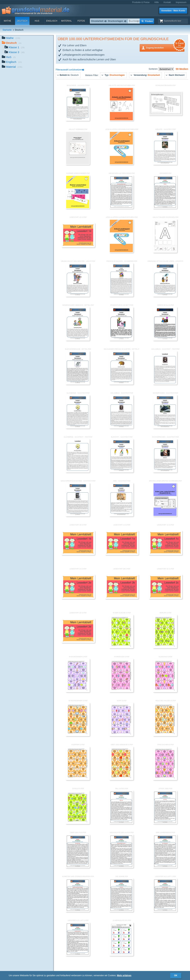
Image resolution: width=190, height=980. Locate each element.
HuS (37, 21)
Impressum (181, 2)
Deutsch (22, 21)
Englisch (52, 21)
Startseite (7, 30)
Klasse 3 (15, 53)
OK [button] (176, 975)
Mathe (7, 21)
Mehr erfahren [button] (124, 975)
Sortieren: (154, 69)
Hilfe (157, 2)
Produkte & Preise (141, 2)
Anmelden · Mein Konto (173, 11)
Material (66, 21)
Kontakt (167, 2)
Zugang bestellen (165, 47)
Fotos (81, 21)
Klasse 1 (15, 48)
